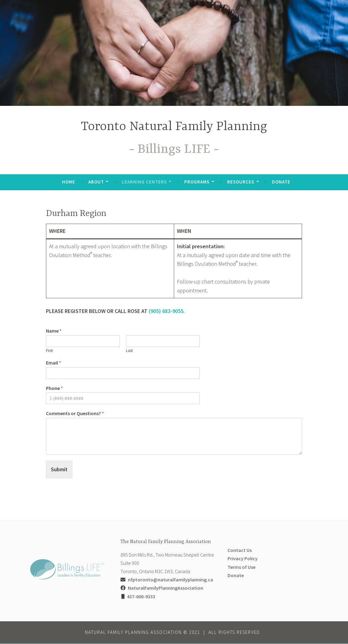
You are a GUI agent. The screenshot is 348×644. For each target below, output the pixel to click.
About (96, 182)
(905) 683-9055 (166, 311)
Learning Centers (144, 182)
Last (129, 351)
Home (69, 182)
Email (54, 363)
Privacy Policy (243, 559)
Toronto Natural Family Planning (174, 127)
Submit (59, 470)
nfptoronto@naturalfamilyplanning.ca (170, 580)
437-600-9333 (141, 597)
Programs (197, 182)
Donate (281, 182)
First (49, 351)
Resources (241, 182)
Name (54, 331)
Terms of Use (241, 567)
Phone (54, 388)
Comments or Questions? (75, 413)
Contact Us (240, 551)
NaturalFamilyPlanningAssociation (166, 588)
